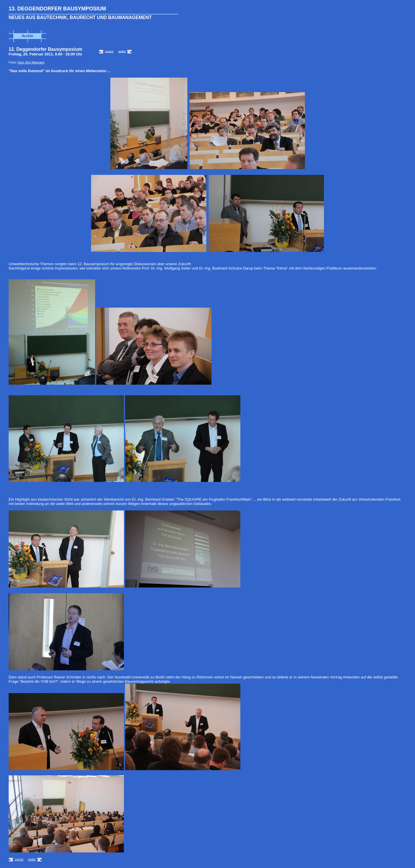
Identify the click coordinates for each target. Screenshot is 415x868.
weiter (122, 51)
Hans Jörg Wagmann (31, 62)
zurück (109, 51)
